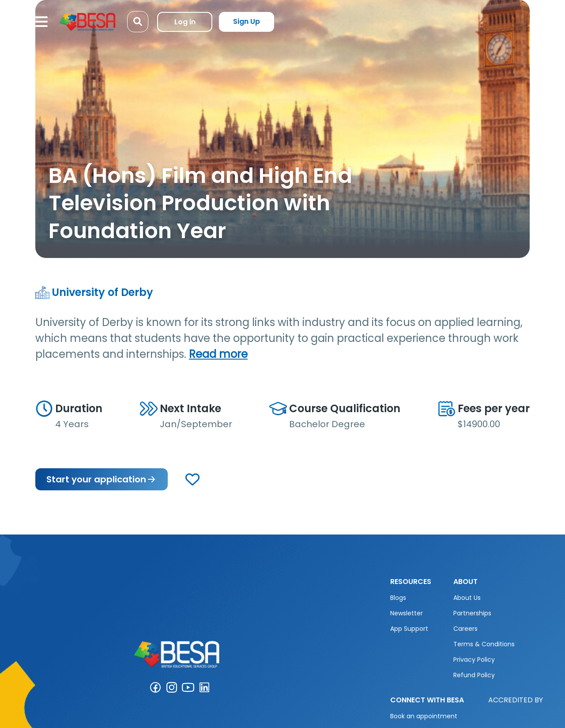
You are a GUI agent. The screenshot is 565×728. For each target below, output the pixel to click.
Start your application (102, 479)
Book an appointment (424, 716)
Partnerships (472, 613)
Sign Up (247, 21)
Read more (218, 354)
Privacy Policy (474, 660)
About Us (467, 598)
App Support (409, 629)
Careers (465, 629)
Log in (185, 22)
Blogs (398, 598)
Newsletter (407, 613)
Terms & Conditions (484, 644)
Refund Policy (474, 675)
